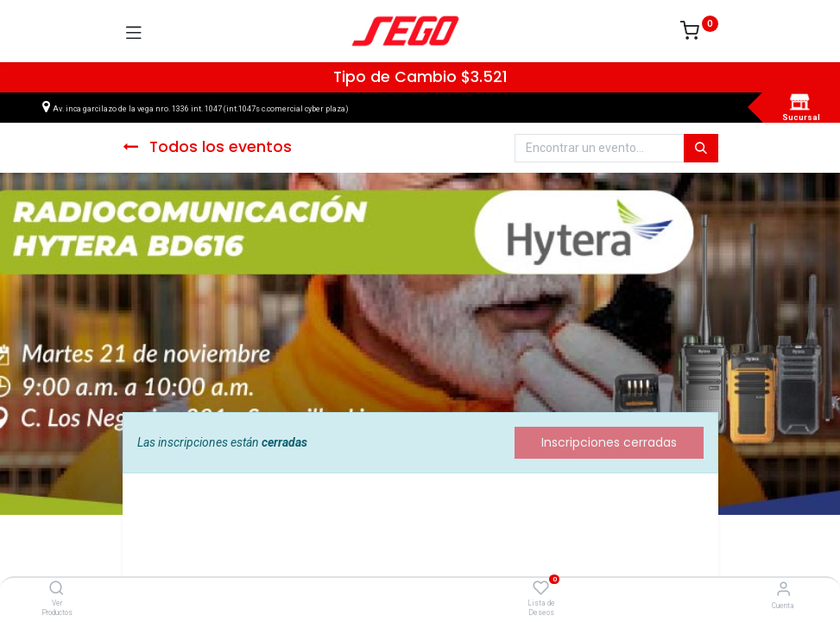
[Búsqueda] (701, 149)
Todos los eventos (207, 147)
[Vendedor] (783, 589)
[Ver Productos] (57, 589)
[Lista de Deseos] (541, 588)
